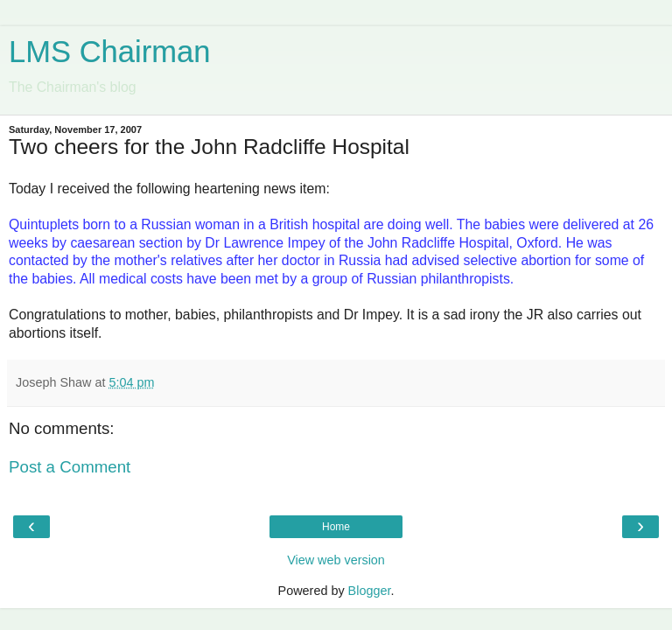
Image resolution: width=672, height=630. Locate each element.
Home (336, 527)
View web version (336, 560)
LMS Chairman (109, 52)
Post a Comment (70, 467)
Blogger (370, 591)
